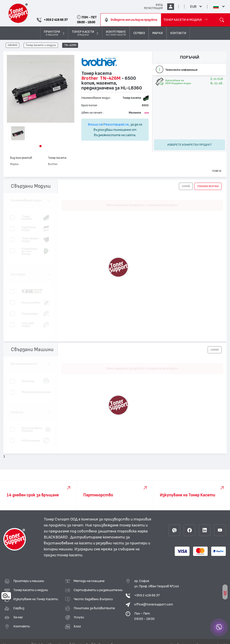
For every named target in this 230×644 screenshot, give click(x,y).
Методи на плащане (89, 581)
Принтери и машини (29, 581)
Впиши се (95, 124)
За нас (18, 617)
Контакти (22, 626)
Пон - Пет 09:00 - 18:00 (144, 616)
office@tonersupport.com (154, 604)
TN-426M (70, 45)
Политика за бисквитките (94, 608)
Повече (217, 171)
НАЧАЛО (13, 45)
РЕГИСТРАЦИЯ (153, 8)
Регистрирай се (116, 124)
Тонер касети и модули (41, 45)
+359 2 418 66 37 (147, 595)
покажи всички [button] (208, 186)
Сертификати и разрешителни (98, 590)
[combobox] (131, 20)
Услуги (79, 617)
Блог (77, 626)
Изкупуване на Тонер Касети (36, 599)
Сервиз (19, 608)
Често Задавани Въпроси (93, 599)
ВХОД (159, 5)
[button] (40, 146)
